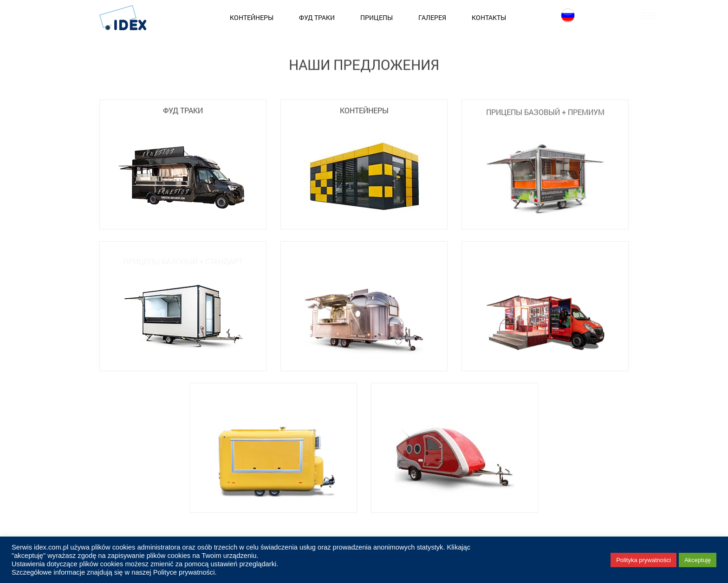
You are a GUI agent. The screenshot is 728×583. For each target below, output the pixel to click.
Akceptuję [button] (698, 560)
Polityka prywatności (643, 560)
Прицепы (377, 17)
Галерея (432, 17)
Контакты (489, 17)
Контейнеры (252, 17)
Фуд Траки (317, 17)
